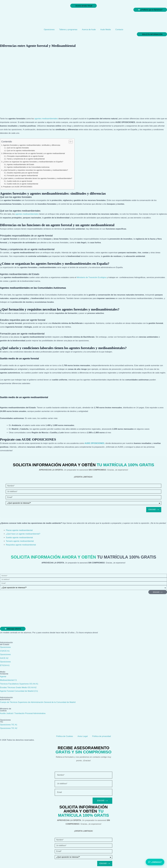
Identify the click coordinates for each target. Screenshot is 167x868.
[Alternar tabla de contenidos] (70, 142)
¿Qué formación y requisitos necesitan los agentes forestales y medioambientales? (36, 170)
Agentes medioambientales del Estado (21, 165)
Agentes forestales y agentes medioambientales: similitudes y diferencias (32, 145)
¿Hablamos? (155, 862)
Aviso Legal (83, 736)
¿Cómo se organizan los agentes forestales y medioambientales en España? (33, 162)
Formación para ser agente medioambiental (22, 176)
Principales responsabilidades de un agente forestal (25, 156)
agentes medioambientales (46, 119)
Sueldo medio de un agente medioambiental (23, 184)
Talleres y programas (68, 30)
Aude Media (106, 30)
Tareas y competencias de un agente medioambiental (26, 159)
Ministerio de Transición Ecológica (92, 277)
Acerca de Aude (89, 30)
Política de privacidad (102, 736)
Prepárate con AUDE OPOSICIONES (18, 187)
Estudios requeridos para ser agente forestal (23, 173)
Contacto (119, 30)
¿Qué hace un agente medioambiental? (23, 534)
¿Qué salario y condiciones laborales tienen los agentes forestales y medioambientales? (38, 178)
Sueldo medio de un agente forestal (20, 181)
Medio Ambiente (4, 673)
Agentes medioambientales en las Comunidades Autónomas (28, 167)
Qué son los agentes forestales (18, 148)
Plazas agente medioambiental (19, 530)
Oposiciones (49, 30)
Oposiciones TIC (5, 721)
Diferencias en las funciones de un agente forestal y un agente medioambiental (34, 153)
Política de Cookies (65, 736)
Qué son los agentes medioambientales (21, 151)
